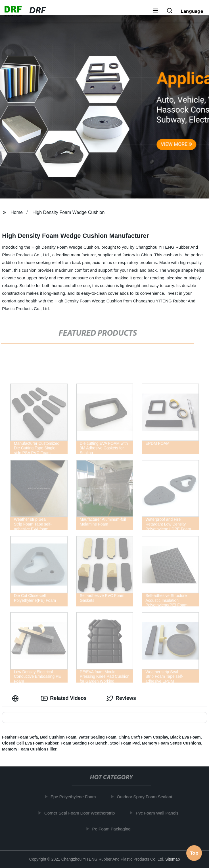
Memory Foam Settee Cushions (172, 743)
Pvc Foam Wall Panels (160, 813)
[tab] (16, 698)
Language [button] (192, 11)
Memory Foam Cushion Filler (29, 749)
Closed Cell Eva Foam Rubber (30, 743)
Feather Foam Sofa (20, 737)
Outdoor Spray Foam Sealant (147, 797)
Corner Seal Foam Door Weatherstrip (82, 813)
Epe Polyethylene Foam (76, 797)
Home (17, 212)
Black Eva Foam (185, 737)
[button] (155, 11)
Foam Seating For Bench (84, 743)
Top (194, 853)
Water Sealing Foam (98, 737)
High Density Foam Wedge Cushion (68, 212)
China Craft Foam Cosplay (143, 737)
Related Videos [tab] (64, 698)
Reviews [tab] (121, 698)
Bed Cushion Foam (58, 737)
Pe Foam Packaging (114, 829)
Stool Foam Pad (125, 743)
